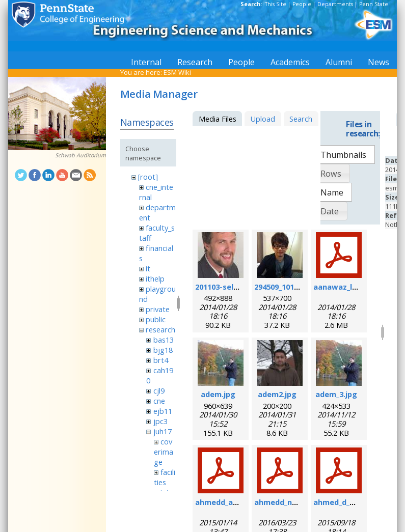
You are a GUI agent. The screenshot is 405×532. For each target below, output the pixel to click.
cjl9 (159, 390)
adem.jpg (218, 394)
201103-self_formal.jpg (237, 287)
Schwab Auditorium (80, 155)
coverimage (164, 452)
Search (301, 119)
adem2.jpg (277, 394)
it (148, 268)
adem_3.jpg (336, 394)
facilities (165, 477)
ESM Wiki (177, 72)
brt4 (161, 360)
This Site (276, 4)
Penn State (374, 4)
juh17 (163, 431)
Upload (263, 119)
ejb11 (163, 411)
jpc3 (160, 421)
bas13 (164, 340)
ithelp (155, 278)
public (156, 319)
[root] (148, 177)
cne (159, 401)
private (158, 309)
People (302, 4)
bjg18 (163, 350)
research (160, 329)
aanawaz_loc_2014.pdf (354, 287)
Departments (335, 4)
